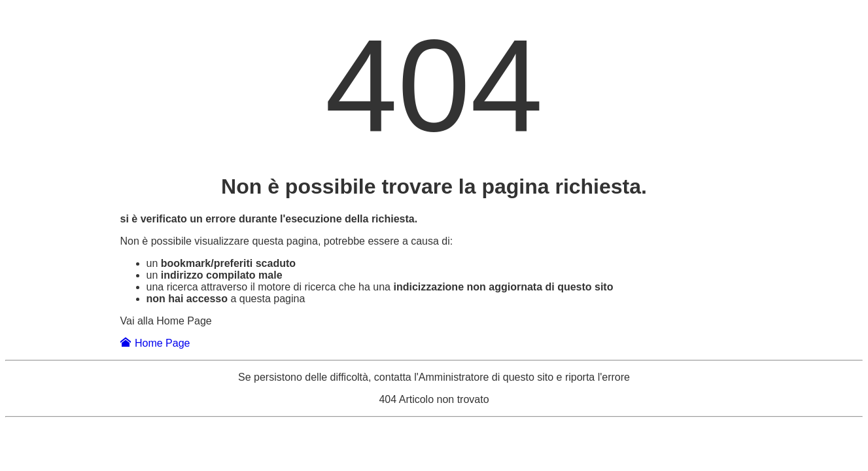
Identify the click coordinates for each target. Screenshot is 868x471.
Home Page (155, 343)
